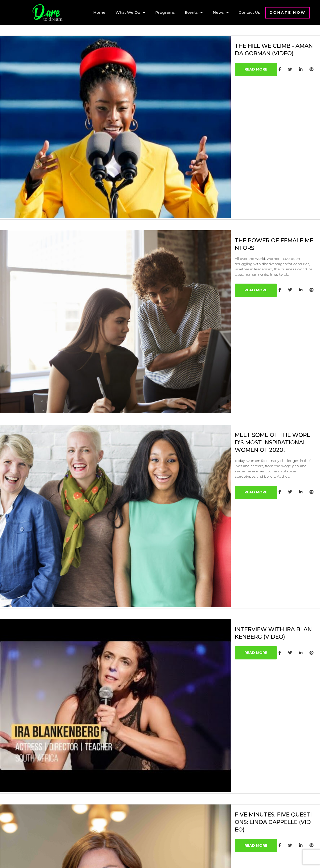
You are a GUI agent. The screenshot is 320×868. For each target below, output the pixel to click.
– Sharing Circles (127, 790)
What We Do (130, 13)
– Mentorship (124, 796)
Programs (165, 12)
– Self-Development (131, 814)
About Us (120, 778)
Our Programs (125, 784)
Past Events (122, 820)
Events (194, 13)
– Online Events (126, 802)
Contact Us (249, 12)
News (221, 13)
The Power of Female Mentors (215, 177)
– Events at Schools (130, 808)
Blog (115, 826)
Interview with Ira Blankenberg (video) (232, 440)
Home (99, 12)
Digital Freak (196, 858)
